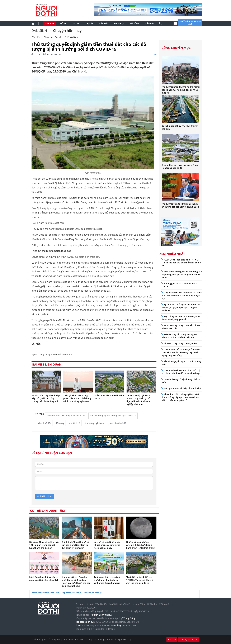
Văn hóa (104, 23)
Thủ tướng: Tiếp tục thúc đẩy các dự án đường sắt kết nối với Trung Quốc (180, 205)
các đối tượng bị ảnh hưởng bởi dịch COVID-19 (113, 416)
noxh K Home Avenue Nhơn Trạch (45, 593)
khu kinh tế (74, 423)
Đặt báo (172, 640)
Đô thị (64, 23)
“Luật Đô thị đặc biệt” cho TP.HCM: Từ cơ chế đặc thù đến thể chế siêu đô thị (140, 580)
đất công (60, 423)
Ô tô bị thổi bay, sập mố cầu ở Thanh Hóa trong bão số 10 (180, 166)
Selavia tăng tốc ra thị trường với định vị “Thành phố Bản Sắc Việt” (180, 336)
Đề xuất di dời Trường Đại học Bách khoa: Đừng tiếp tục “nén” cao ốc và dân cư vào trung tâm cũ (181, 397)
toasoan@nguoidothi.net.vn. (96, 625)
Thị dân (89, 23)
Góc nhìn (36, 37)
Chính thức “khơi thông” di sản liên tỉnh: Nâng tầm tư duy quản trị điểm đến (75, 545)
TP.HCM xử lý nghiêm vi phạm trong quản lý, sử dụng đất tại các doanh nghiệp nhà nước (139, 400)
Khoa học (119, 23)
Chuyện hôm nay (67, 30)
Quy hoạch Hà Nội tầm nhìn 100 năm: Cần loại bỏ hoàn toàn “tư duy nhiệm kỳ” (182, 295)
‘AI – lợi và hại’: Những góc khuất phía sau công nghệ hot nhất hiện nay (107, 545)
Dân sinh (50, 23)
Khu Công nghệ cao (94, 423)
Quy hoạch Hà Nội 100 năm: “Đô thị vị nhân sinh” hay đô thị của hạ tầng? (181, 372)
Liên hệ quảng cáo (189, 640)
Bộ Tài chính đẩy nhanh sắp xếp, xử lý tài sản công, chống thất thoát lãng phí (46, 398)
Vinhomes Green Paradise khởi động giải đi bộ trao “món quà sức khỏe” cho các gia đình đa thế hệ (76, 581)
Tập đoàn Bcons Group (72, 593)
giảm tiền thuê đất (118, 423)
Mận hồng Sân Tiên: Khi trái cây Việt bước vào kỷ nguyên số (181, 318)
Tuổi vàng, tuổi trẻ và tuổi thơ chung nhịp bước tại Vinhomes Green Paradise (107, 580)
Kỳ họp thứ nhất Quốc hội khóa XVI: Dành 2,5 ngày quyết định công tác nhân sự (181, 307)
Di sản (76, 23)
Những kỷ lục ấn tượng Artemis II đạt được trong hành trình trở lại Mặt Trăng (140, 545)
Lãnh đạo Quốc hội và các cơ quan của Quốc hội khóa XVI (44, 579)
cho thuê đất (45, 423)
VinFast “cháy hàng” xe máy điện (180, 343)
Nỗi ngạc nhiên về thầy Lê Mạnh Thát (183, 388)
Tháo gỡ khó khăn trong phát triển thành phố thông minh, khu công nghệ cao (77, 398)
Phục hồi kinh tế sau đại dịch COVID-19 (66, 416)
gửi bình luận (45, 496)
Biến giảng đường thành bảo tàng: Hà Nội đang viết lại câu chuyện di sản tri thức (182, 275)
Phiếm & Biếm (71, 37)
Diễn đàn (150, 23)
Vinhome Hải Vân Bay (93, 593)
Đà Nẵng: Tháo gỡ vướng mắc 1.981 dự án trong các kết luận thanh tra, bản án (44, 545)
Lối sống (135, 23)
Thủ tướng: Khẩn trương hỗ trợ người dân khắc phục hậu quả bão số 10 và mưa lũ (181, 90)
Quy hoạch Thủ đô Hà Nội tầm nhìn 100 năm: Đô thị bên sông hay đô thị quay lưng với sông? (181, 352)
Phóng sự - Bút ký (52, 37)
